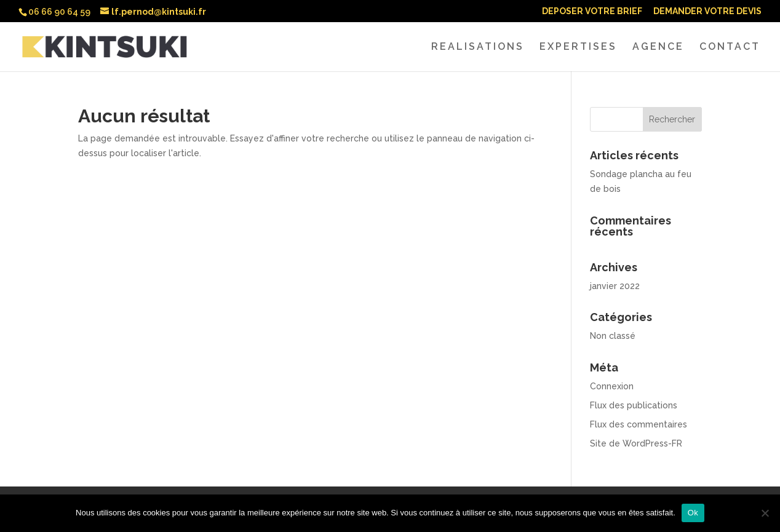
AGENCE (658, 47)
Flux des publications (634, 405)
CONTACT (730, 47)
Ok (693, 513)
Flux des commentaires (639, 424)
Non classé (613, 336)
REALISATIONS (478, 47)
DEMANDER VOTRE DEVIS (707, 11)
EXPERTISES (578, 47)
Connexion (612, 386)
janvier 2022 (615, 286)
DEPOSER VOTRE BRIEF (592, 11)
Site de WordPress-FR (636, 443)
